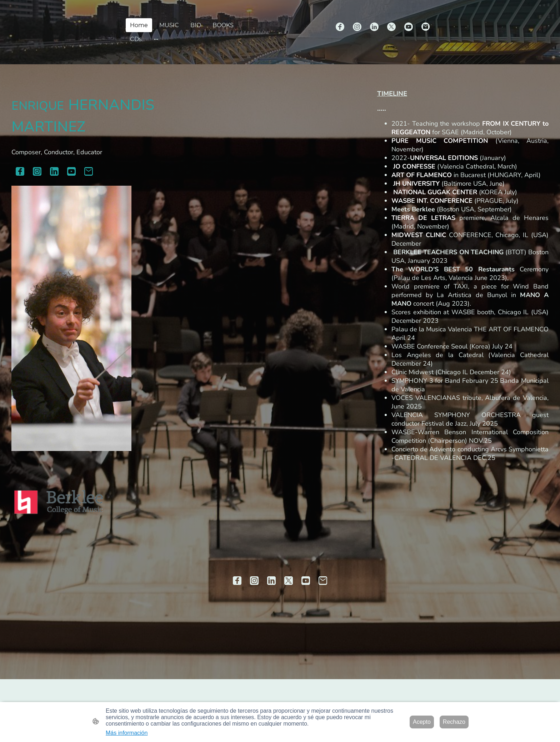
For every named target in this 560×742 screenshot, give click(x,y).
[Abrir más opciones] (156, 39)
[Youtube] (409, 27)
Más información (127, 733)
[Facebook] (340, 27)
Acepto (422, 722)
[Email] (426, 27)
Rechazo (454, 722)
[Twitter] (391, 27)
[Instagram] (357, 27)
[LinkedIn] (374, 27)
